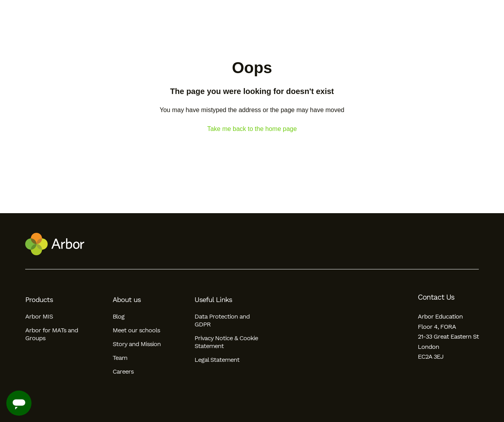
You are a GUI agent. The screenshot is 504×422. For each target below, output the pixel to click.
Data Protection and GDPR (222, 320)
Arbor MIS (39, 316)
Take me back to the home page (252, 129)
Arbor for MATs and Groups (52, 334)
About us (127, 300)
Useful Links (213, 300)
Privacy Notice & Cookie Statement (226, 342)
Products (39, 300)
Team (120, 358)
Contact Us (436, 297)
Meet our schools (136, 330)
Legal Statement (217, 360)
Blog (119, 316)
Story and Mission (137, 344)
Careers (123, 371)
